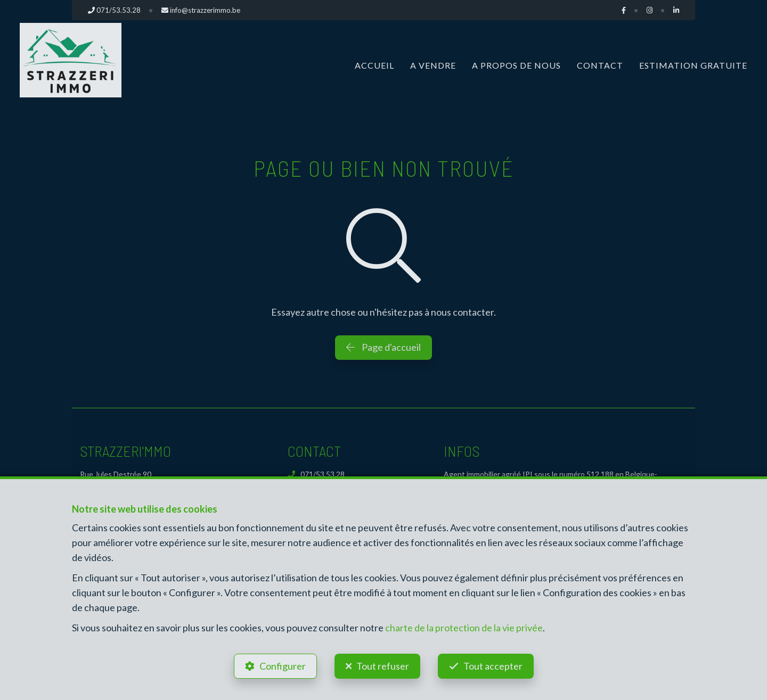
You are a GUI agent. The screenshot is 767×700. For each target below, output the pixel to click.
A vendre (433, 65)
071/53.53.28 (316, 474)
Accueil (374, 65)
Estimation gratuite (693, 65)
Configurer (283, 666)
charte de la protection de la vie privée (464, 628)
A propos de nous (516, 65)
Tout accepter (493, 666)
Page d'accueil (383, 347)
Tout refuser (383, 666)
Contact (600, 65)
